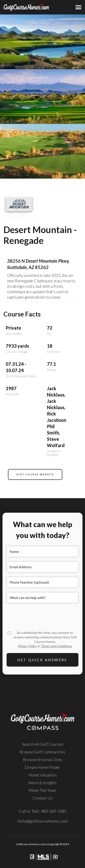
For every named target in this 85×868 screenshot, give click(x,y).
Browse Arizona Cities (43, 759)
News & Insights (42, 783)
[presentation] (41, 616)
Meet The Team (42, 790)
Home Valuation (43, 775)
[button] (78, 7)
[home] (20, 7)
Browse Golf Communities (43, 752)
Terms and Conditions (56, 646)
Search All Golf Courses (43, 744)
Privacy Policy (28, 646)
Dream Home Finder (42, 767)
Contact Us (43, 798)
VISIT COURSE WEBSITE (35, 474)
